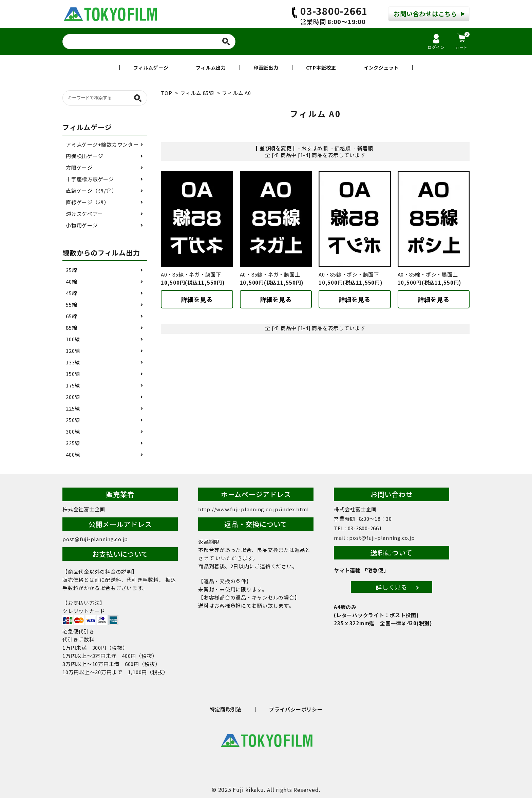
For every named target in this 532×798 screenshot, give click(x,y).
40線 (71, 281)
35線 (71, 270)
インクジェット (381, 68)
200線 (73, 397)
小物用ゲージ (82, 225)
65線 (71, 316)
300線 (73, 431)
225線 (73, 408)
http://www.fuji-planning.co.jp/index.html (254, 509)
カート (462, 41)
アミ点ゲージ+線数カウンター (102, 144)
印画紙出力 (266, 68)
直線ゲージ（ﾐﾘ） (88, 202)
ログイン (436, 42)
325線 (73, 443)
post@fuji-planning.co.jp (95, 539)
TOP (166, 93)
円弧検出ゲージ (84, 156)
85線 (71, 328)
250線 (73, 420)
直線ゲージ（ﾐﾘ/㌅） (91, 191)
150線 (73, 374)
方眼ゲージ (79, 167)
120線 (73, 351)
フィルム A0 (236, 93)
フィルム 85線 (197, 93)
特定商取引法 (226, 709)
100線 (73, 339)
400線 (73, 454)
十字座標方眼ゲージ (90, 179)
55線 (71, 305)
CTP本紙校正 (321, 68)
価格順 (343, 148)
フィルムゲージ (151, 68)
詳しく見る (392, 587)
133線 (73, 362)
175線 (73, 385)
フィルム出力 (211, 68)
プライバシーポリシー (296, 709)
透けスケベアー (84, 214)
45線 (71, 293)
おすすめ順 (315, 148)
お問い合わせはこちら (425, 14)
